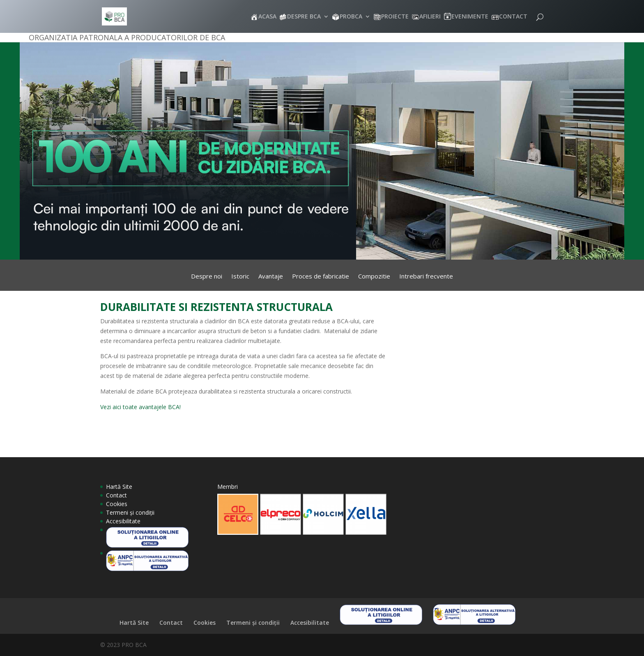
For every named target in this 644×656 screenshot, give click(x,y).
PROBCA (351, 17)
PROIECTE (395, 17)
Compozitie (374, 277)
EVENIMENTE (470, 17)
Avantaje (271, 277)
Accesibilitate (123, 521)
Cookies (117, 504)
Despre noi (207, 277)
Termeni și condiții (130, 512)
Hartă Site (119, 487)
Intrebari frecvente (426, 277)
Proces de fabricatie (321, 277)
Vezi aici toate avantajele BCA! (140, 407)
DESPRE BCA (304, 17)
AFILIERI (430, 17)
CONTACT (513, 17)
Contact (116, 495)
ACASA (267, 17)
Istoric (240, 277)
